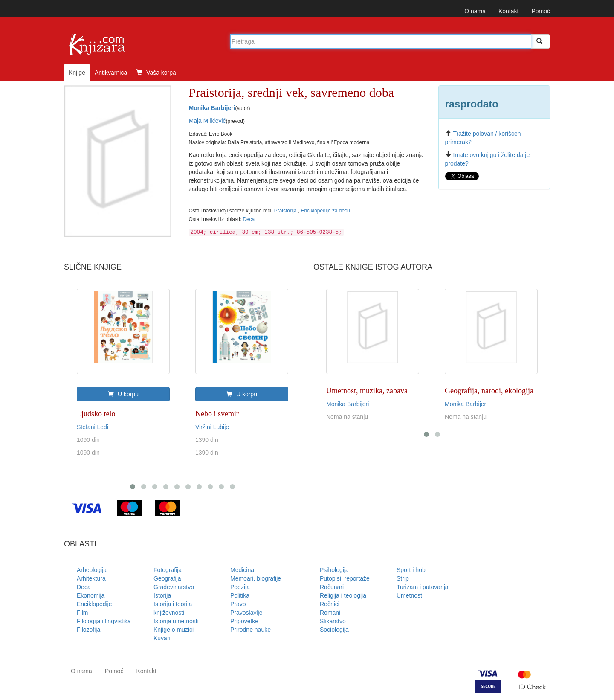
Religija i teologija (343, 595)
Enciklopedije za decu (326, 211)
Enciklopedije (94, 604)
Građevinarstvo (174, 587)
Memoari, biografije (256, 578)
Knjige (77, 73)
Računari (332, 587)
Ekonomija (91, 595)
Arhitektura (91, 578)
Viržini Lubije (212, 427)
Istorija (162, 595)
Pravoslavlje (246, 613)
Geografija (167, 578)
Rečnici (330, 604)
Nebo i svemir (217, 414)
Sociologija (334, 630)
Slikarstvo (333, 621)
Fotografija (168, 570)
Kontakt (508, 11)
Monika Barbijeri (212, 108)
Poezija (240, 587)
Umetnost (409, 595)
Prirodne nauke (251, 630)
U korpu (123, 394)
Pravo (238, 604)
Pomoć (541, 11)
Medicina (242, 570)
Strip (403, 578)
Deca (249, 219)
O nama (475, 11)
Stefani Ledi (93, 427)
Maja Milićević (207, 121)
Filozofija (88, 630)
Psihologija (334, 570)
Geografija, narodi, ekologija (489, 391)
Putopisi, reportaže (345, 578)
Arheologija (92, 570)
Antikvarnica (111, 73)
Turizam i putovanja (423, 587)
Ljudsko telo (96, 414)
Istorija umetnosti (176, 621)
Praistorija (286, 211)
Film (82, 613)
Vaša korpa (156, 73)
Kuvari (162, 638)
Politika (240, 595)
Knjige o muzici (174, 630)
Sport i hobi (412, 570)
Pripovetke (244, 621)
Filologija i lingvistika (104, 621)
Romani (330, 613)
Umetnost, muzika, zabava (367, 391)
